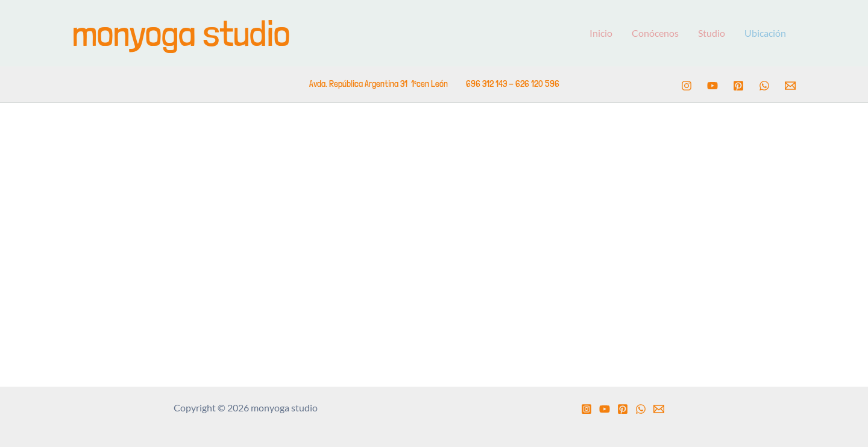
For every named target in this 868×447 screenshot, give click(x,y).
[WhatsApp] (764, 86)
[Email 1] (790, 86)
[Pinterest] (738, 86)
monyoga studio (181, 33)
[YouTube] (712, 86)
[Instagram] (687, 86)
